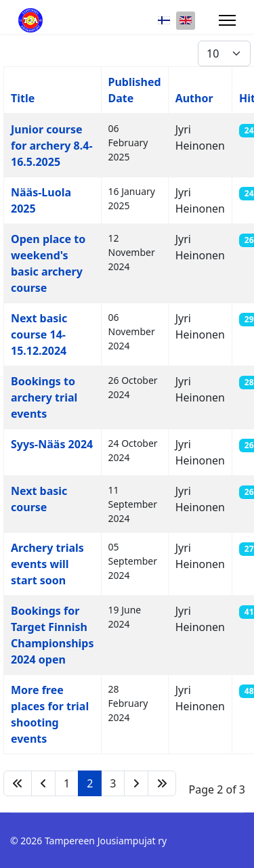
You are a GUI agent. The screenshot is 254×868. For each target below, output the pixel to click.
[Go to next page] (136, 783)
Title (23, 98)
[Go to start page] (18, 783)
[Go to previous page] (43, 783)
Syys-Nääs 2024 (52, 444)
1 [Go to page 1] (67, 783)
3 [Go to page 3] (113, 783)
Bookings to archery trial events (44, 397)
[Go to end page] (162, 783)
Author (194, 98)
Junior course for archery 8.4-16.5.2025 (52, 146)
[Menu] (227, 20)
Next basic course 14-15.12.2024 (39, 334)
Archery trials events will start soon (47, 564)
